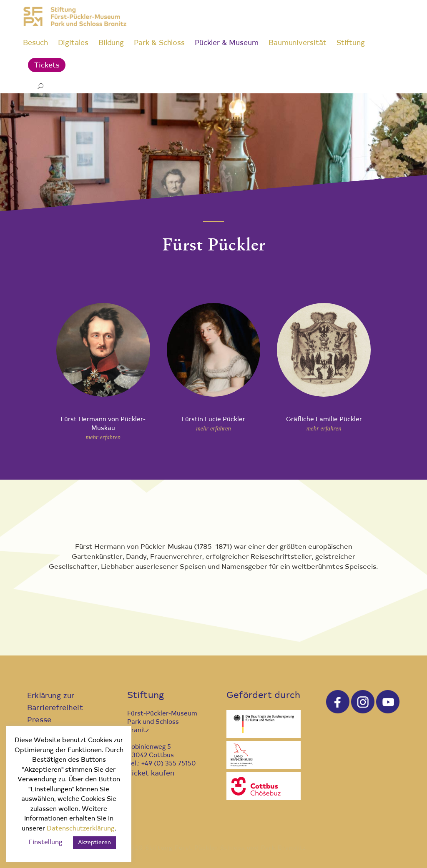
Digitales (73, 43)
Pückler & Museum (227, 43)
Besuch (35, 43)
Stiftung (351, 43)
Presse (39, 720)
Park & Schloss (159, 43)
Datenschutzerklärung (81, 829)
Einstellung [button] (45, 843)
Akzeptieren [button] (94, 843)
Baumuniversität (298, 43)
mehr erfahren (103, 437)
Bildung (111, 43)
